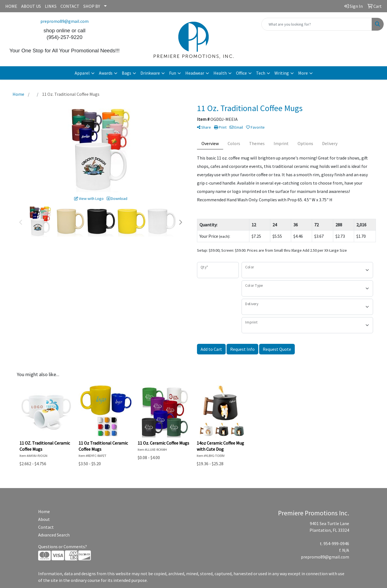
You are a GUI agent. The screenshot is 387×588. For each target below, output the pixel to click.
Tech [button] (261, 73)
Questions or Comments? (63, 547)
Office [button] (241, 73)
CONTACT (70, 6)
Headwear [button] (195, 73)
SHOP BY (92, 6)
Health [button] (220, 73)
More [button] (303, 73)
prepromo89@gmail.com (64, 21)
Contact (46, 527)
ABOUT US (31, 6)
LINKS (51, 6)
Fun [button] (173, 73)
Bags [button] (126, 73)
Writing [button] (282, 73)
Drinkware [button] (150, 73)
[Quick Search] (317, 24)
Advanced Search (54, 535)
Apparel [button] (82, 73)
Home (44, 511)
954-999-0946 (336, 543)
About (44, 519)
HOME (11, 6)
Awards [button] (106, 73)
